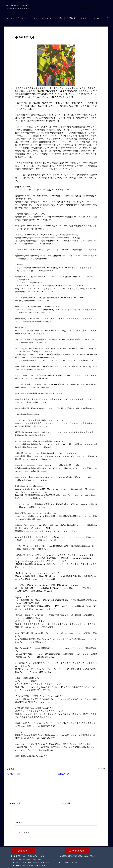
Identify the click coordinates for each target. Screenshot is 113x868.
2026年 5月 (15, 804)
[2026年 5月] (30, 786)
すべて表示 (101, 769)
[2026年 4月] (82, 786)
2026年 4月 (65, 804)
